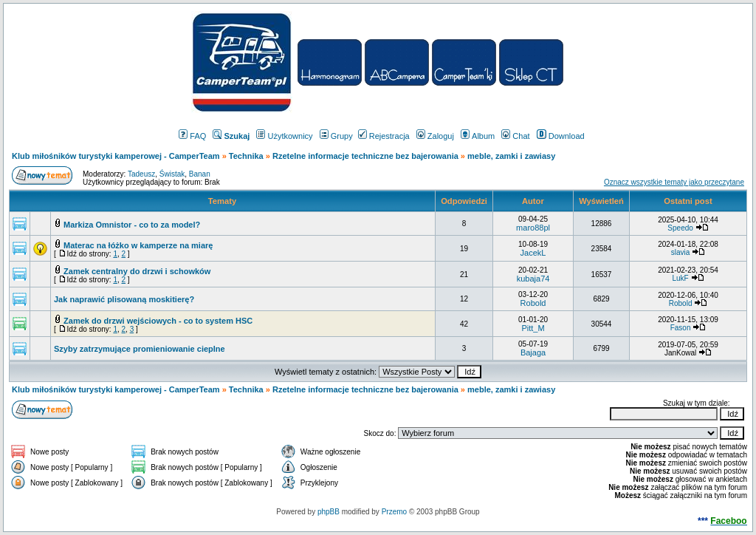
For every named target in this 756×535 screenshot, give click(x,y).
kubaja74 (533, 279)
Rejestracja (384, 136)
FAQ (192, 136)
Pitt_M (533, 328)
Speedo (680, 228)
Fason (681, 328)
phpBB (329, 512)
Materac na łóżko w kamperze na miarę (138, 245)
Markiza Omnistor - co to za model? (132, 225)
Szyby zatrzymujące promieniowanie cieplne (140, 349)
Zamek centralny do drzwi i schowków (137, 271)
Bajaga (533, 352)
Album (478, 136)
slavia (681, 252)
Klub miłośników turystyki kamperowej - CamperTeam (116, 156)
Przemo (394, 512)
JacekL (533, 253)
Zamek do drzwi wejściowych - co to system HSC (158, 321)
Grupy (336, 136)
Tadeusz (141, 174)
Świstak (172, 174)
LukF (680, 278)
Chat (515, 136)
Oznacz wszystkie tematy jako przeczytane (674, 182)
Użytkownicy (284, 136)
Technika (246, 156)
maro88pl (533, 228)
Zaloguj (435, 136)
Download (561, 136)
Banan (200, 174)
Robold (533, 303)
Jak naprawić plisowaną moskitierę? (124, 299)
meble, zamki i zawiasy (511, 156)
